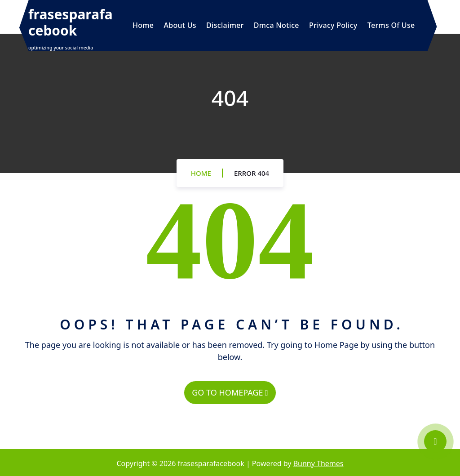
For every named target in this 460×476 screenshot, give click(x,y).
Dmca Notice (276, 25)
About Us (180, 25)
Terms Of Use (391, 25)
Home (143, 25)
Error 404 (252, 173)
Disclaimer (225, 25)
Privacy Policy (333, 25)
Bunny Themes (318, 463)
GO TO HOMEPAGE (230, 392)
